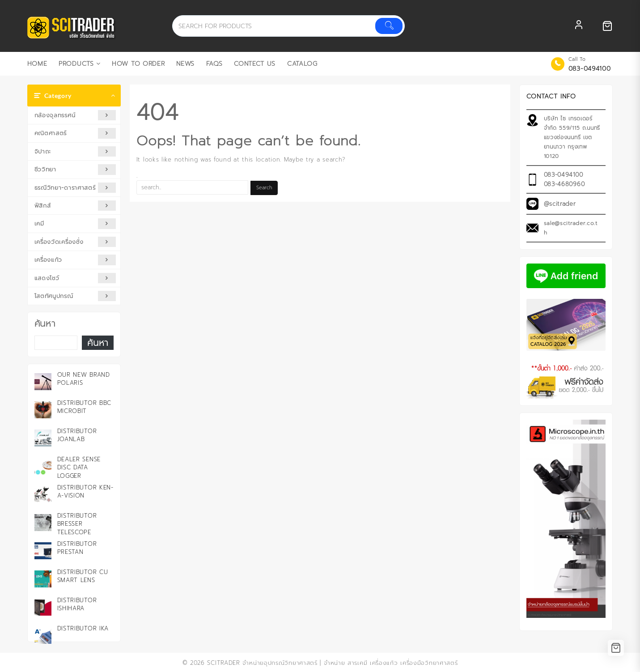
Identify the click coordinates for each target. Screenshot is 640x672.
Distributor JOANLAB (77, 435)
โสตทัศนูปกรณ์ (75, 296)
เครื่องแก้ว (75, 260)
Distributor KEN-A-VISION (85, 491)
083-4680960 (564, 184)
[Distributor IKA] (43, 635)
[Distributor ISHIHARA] (43, 607)
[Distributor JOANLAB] (43, 438)
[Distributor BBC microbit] (43, 410)
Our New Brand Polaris (84, 379)
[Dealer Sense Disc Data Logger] (43, 466)
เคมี (75, 223)
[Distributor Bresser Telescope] (43, 523)
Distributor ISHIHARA (77, 604)
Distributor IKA (83, 628)
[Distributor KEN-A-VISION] (43, 494)
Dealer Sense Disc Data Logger (79, 467)
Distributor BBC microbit (85, 407)
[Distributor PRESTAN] (43, 551)
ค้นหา (45, 324)
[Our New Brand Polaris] (43, 382)
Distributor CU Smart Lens (83, 576)
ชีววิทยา (75, 169)
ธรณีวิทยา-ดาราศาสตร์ (75, 188)
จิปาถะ (75, 151)
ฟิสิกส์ (75, 206)
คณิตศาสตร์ (75, 133)
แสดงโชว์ (75, 278)
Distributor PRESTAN (77, 548)
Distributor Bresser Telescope (77, 524)
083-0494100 (590, 69)
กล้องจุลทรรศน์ (75, 115)
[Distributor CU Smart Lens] (43, 579)
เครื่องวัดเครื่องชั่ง (75, 242)
